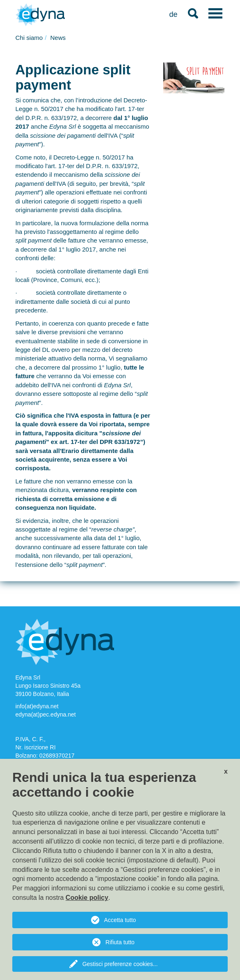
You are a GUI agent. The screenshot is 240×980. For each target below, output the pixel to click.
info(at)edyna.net (37, 706)
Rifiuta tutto (120, 942)
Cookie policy (87, 898)
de (173, 14)
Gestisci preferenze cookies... (120, 964)
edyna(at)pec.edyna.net (46, 714)
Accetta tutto (120, 920)
